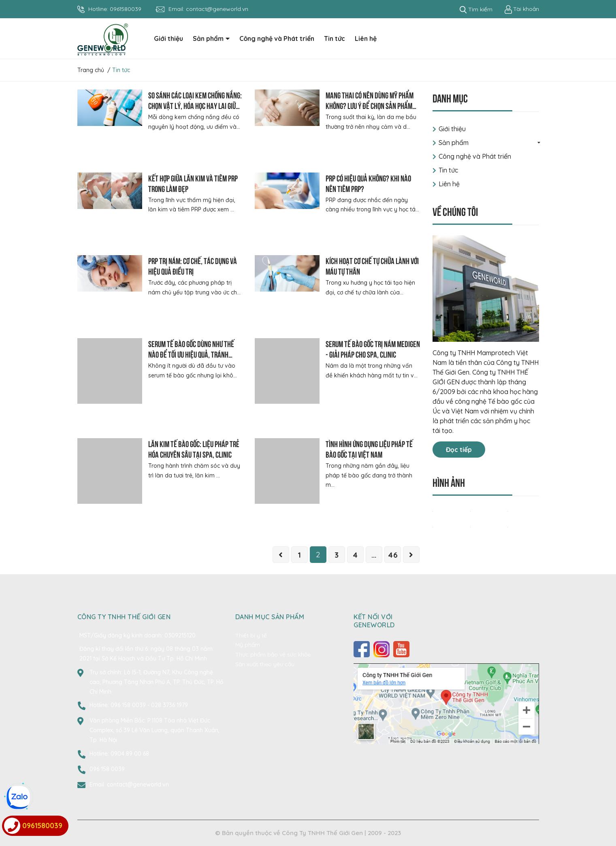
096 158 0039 (129, 705)
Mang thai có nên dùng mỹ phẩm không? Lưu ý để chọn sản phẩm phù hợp (370, 105)
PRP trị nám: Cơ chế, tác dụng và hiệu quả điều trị (193, 265)
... (374, 555)
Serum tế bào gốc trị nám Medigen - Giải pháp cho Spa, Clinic (373, 348)
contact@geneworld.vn (217, 9)
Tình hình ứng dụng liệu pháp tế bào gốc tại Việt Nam (369, 449)
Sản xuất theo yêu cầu (265, 664)
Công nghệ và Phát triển (475, 156)
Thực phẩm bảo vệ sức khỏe (273, 654)
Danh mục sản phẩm (270, 617)
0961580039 (126, 9)
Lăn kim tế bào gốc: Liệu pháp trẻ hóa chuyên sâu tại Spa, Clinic (194, 449)
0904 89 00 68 (130, 754)
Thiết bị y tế (251, 635)
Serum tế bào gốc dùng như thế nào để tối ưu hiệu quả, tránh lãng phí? (191, 354)
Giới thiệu (452, 129)
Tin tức (448, 170)
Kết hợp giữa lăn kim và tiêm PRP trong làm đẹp (193, 183)
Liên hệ (449, 184)
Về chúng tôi (455, 211)
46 (393, 555)
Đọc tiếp (459, 450)
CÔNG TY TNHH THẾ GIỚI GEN (124, 617)
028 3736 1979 (169, 705)
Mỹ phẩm (248, 645)
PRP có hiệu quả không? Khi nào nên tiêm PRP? (368, 183)
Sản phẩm (454, 143)
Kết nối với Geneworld (374, 621)
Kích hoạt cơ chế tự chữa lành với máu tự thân (372, 265)
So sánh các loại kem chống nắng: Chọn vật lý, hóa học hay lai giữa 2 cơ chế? (195, 105)
